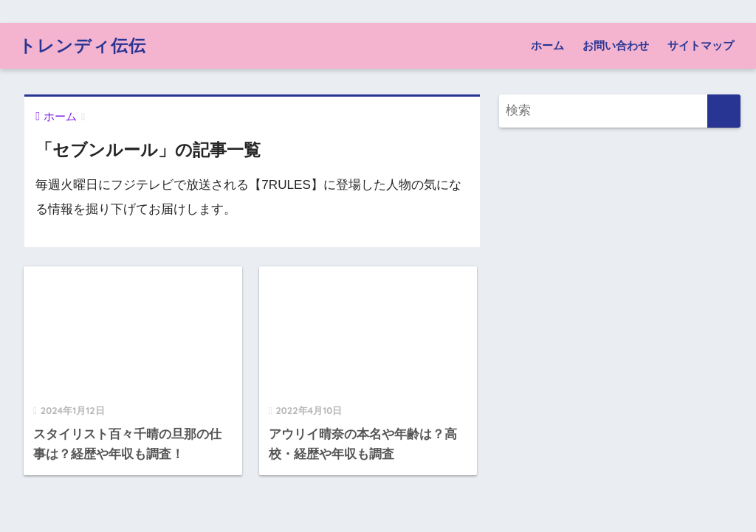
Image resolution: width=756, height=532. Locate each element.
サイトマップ (701, 45)
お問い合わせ (616, 45)
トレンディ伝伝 (82, 45)
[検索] (724, 111)
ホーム (547, 45)
